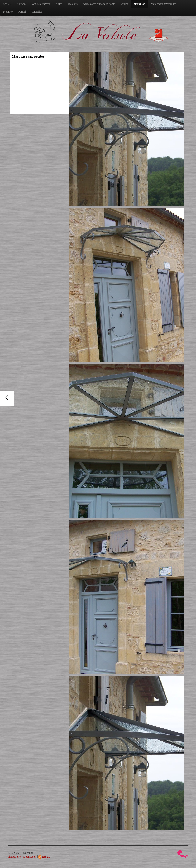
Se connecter (30, 857)
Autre (59, 4)
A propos (22, 4)
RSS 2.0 (44, 857)
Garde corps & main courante (99, 4)
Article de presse (41, 4)
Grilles (124, 4)
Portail (22, 12)
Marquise (139, 4)
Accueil (7, 4)
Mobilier (8, 12)
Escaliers (73, 4)
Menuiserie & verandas (164, 4)
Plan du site (14, 857)
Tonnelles (37, 12)
